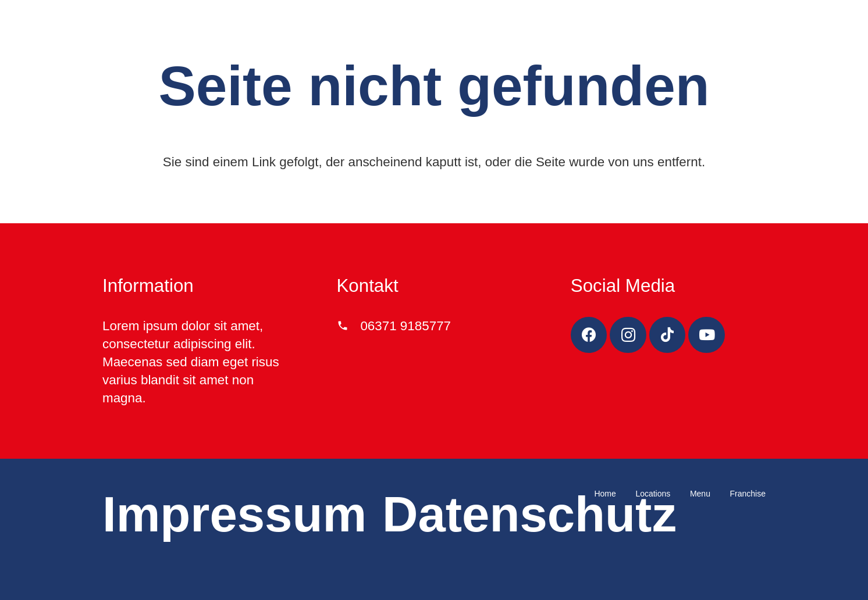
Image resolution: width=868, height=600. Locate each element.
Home (605, 494)
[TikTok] (668, 335)
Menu (700, 494)
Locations (653, 494)
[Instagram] (628, 335)
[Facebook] (589, 335)
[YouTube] (707, 335)
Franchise (748, 494)
